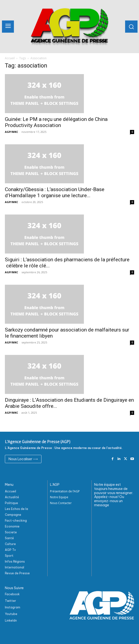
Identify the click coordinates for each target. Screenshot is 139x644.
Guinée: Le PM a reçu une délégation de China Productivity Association (56, 122)
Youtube (11, 614)
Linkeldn (11, 620)
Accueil (10, 58)
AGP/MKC (11, 132)
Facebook (12, 594)
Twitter (10, 601)
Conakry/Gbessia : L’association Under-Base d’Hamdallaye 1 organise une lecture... (55, 192)
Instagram (13, 607)
